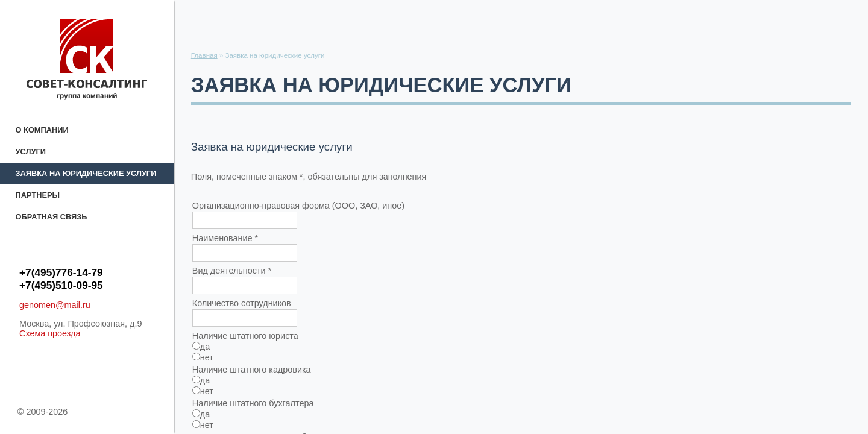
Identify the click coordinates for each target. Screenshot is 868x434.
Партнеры (38, 195)
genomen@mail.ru (55, 305)
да (201, 347)
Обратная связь (52, 217)
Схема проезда (50, 333)
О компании (42, 130)
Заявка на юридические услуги (86, 173)
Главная (204, 55)
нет (203, 357)
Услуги (31, 152)
